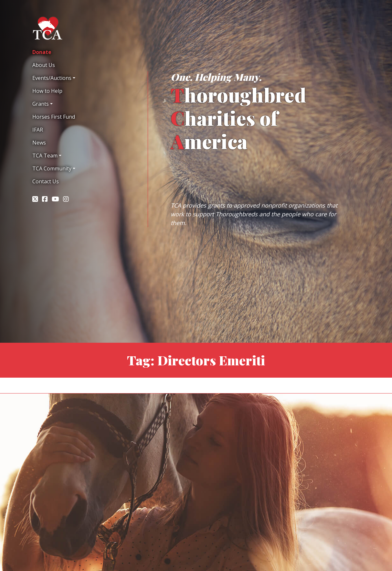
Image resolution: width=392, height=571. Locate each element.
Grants (41, 104)
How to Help (47, 91)
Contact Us (46, 181)
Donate (42, 52)
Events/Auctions (52, 78)
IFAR (38, 130)
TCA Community (52, 168)
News (39, 143)
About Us (44, 65)
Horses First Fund (54, 117)
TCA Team (45, 156)
